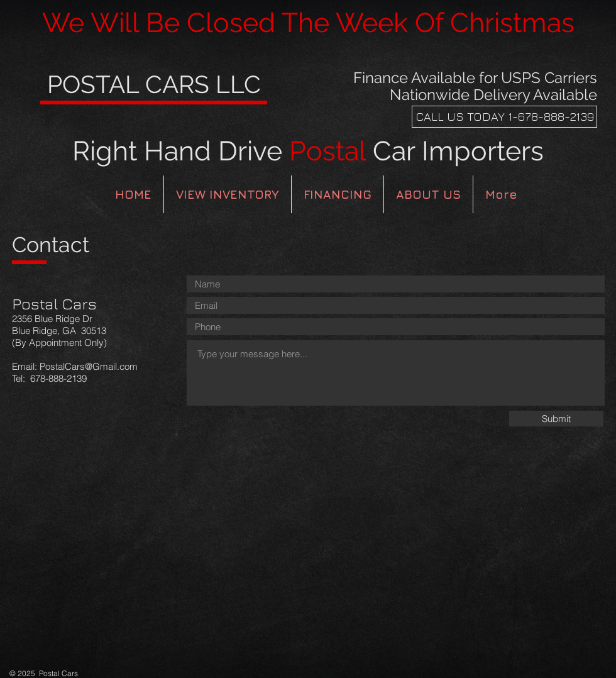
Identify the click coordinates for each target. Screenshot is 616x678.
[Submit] (556, 419)
